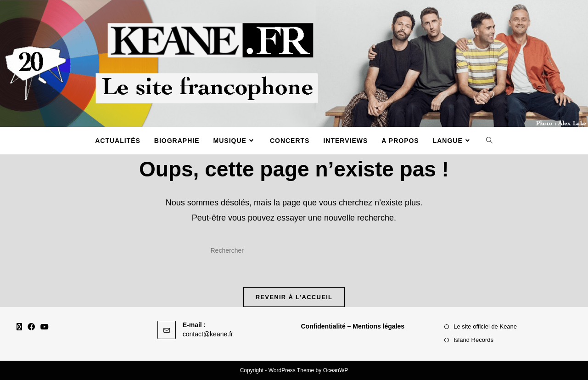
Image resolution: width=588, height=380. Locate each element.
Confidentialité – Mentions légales (353, 326)
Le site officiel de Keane (485, 326)
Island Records (473, 340)
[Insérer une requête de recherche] (294, 250)
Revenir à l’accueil (294, 297)
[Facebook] (31, 327)
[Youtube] (45, 327)
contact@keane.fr (208, 334)
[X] (19, 327)
